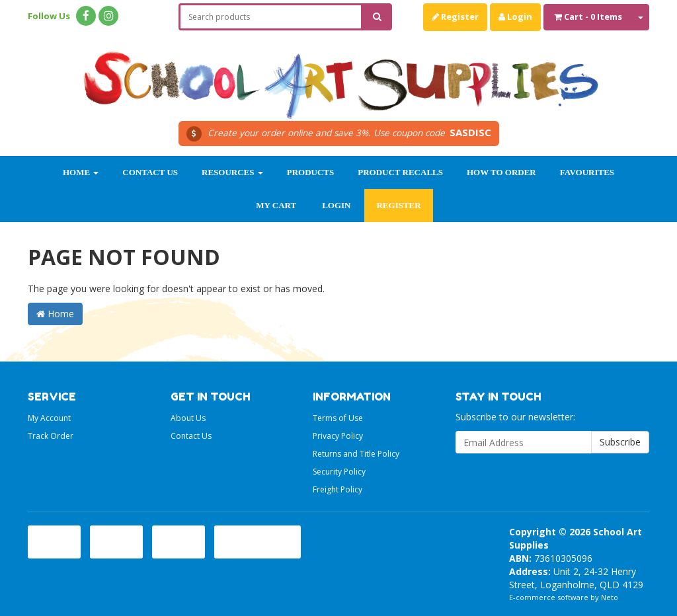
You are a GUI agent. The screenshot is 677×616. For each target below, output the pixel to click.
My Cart (276, 205)
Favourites (587, 172)
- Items (588, 17)
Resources (232, 172)
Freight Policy (338, 489)
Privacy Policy (338, 436)
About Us (188, 418)
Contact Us (150, 172)
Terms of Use (338, 418)
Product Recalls (400, 172)
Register (455, 17)
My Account (49, 418)
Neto (610, 597)
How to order (501, 172)
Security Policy (339, 472)
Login (515, 17)
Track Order (51, 436)
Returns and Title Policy (356, 454)
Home (81, 172)
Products (311, 172)
